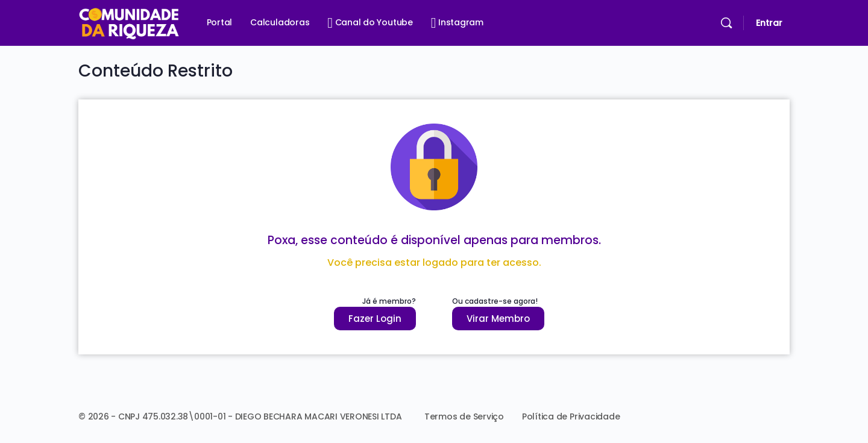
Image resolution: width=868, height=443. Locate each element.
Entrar (769, 23)
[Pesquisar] (726, 23)
